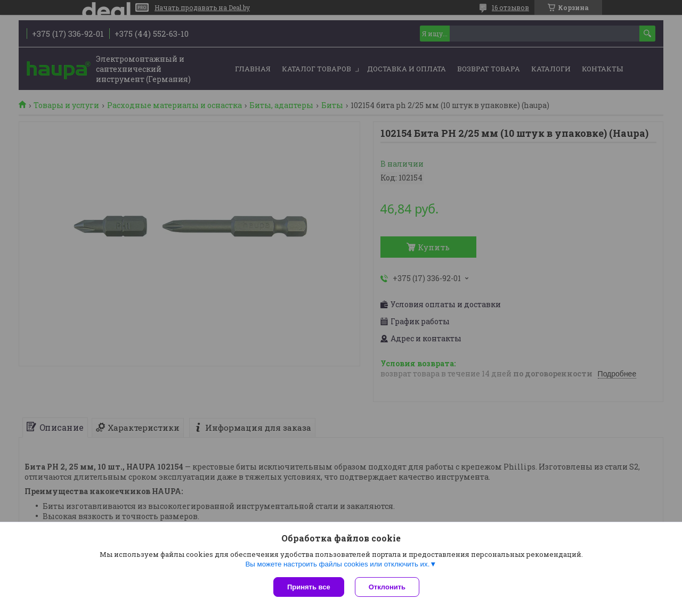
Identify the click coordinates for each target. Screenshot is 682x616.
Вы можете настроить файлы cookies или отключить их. (337, 564)
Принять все (309, 587)
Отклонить (387, 587)
